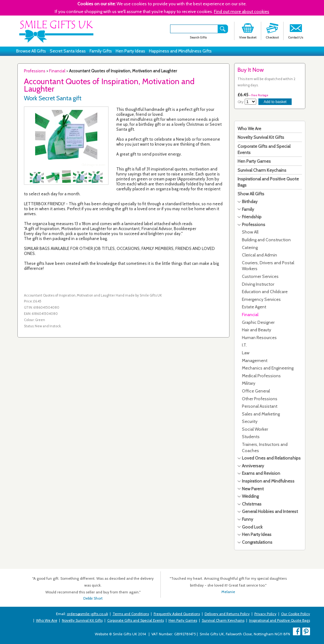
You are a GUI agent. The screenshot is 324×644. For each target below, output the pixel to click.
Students (251, 437)
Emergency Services (261, 299)
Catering (250, 247)
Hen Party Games (254, 161)
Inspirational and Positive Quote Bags (280, 620)
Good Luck (252, 527)
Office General (256, 391)
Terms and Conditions (131, 614)
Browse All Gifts (31, 51)
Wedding (250, 496)
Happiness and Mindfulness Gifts (180, 51)
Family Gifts (101, 51)
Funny (248, 519)
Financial (57, 71)
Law (246, 353)
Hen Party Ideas (130, 51)
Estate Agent (254, 307)
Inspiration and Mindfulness (268, 481)
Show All (250, 232)
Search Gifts (198, 37)
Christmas (252, 504)
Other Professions (260, 399)
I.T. (244, 345)
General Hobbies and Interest (270, 511)
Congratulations (257, 542)
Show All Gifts (251, 194)
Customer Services (260, 276)
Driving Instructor (258, 284)
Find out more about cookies (242, 11)
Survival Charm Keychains (262, 170)
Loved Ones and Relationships (271, 458)
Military (249, 383)
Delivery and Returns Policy (227, 614)
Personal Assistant (260, 406)
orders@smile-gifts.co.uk (87, 614)
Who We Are (249, 129)
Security (250, 421)
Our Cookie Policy (296, 614)
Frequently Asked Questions (177, 614)
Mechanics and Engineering (268, 368)
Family (248, 209)
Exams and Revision (261, 473)
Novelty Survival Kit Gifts (261, 137)
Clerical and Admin (259, 255)
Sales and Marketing (261, 414)
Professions (35, 71)
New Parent (253, 489)
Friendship (252, 217)
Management (255, 361)
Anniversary (253, 466)
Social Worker (255, 429)
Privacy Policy (265, 614)
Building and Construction (266, 240)
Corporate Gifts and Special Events (136, 620)
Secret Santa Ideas (68, 51)
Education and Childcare (265, 292)
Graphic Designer (258, 322)
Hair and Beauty (257, 330)
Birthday (250, 202)
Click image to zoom (93, 165)
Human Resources (259, 338)
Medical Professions (261, 376)
